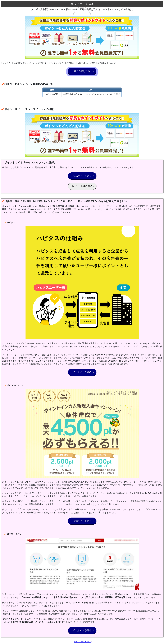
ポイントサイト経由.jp (83, 642)
